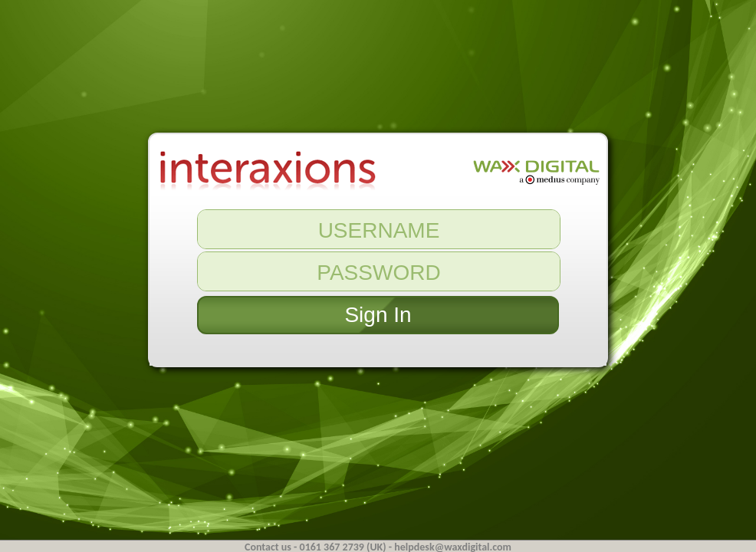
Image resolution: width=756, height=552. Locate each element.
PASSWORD (378, 273)
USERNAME (379, 230)
